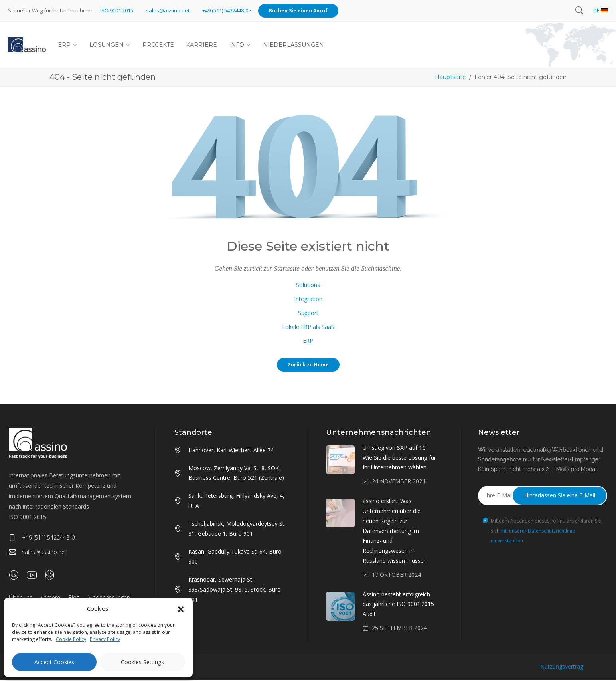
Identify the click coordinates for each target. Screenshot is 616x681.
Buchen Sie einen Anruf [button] (298, 11)
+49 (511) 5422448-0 (42, 539)
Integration (308, 300)
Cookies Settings (142, 662)
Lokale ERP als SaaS (308, 328)
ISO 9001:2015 (117, 10)
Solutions (308, 286)
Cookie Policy (71, 639)
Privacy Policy (105, 639)
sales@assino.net (168, 10)
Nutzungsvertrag (562, 668)
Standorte (193, 434)
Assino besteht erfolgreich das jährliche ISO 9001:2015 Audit (398, 605)
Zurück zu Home (308, 366)
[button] (181, 609)
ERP (308, 342)
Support (308, 314)
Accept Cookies (54, 662)
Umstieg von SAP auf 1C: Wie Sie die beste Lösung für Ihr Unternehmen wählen (399, 459)
